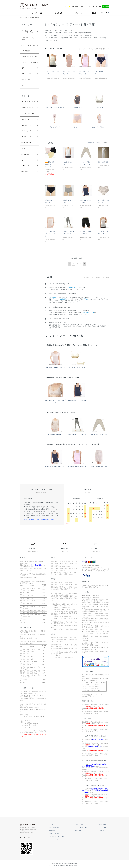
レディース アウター (28, 39)
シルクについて (78, 13)
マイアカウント (85, 6)
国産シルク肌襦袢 (103, 162)
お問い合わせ (104, 829)
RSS (82, 829)
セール (24, 187)
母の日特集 (26, 200)
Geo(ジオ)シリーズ (28, 168)
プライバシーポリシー (64, 838)
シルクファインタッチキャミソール (50, 234)
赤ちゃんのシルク (28, 181)
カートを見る (104, 826)
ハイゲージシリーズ (28, 125)
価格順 (98, 143)
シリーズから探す (58, 13)
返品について (62, 829)
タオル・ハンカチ (28, 85)
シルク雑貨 (26, 54)
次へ (84, 263)
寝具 (23, 78)
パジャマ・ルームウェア (28, 47)
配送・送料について (64, 826)
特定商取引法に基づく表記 (66, 835)
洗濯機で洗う (73, 287)
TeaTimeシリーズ (28, 149)
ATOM (86, 829)
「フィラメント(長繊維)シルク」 (62, 298)
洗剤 (23, 98)
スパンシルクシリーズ (28, 134)
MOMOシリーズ (27, 155)
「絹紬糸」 (87, 298)
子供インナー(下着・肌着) (27, 71)
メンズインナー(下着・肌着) (28, 61)
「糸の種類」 (52, 296)
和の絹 (24, 174)
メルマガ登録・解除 (87, 826)
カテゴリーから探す (38, 13)
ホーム (21, 17)
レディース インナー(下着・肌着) (34, 17)
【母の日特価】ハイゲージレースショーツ (50, 164)
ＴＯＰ (64, 6)
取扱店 (94, 13)
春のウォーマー (27, 194)
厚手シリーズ (26, 142)
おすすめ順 (91, 143)
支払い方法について (64, 832)
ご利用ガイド (73, 6)
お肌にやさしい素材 (88, 312)
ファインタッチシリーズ (28, 116)
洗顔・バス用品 (27, 91)
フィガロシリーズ (28, 162)
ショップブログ (86, 823)
